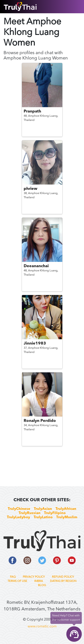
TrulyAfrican (66, 509)
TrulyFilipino (55, 513)
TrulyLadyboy (18, 517)
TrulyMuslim (67, 517)
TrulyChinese (19, 509)
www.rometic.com (42, 627)
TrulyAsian (43, 509)
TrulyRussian (30, 513)
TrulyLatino (43, 517)
